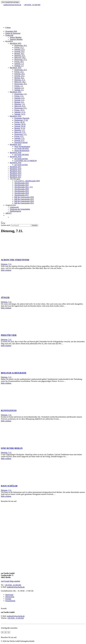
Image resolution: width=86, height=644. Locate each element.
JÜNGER (5, 298)
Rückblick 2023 (16, 92)
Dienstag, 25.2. (20, 56)
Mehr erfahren (6, 270)
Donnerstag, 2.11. (21, 94)
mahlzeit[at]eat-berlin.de (16, 587)
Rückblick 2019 (16, 157)
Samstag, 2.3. (19, 88)
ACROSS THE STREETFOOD (15, 260)
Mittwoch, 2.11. (20, 132)
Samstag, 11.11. (20, 112)
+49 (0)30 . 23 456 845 (13, 585)
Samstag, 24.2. (20, 74)
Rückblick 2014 (16, 173)
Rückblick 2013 (16, 175)
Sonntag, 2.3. (19, 66)
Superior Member (16, 39)
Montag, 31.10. (20, 128)
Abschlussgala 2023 (21, 183)
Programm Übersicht (22, 118)
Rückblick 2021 (16, 144)
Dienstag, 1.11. (20, 130)
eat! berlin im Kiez (21, 159)
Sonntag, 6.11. (19, 140)
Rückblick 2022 (16, 116)
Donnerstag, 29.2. (21, 84)
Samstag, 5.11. (20, 138)
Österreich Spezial (21, 142)
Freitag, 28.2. (19, 62)
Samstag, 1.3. (19, 64)
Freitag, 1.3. (19, 86)
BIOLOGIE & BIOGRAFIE (14, 373)
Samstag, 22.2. (20, 49)
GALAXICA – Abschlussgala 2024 (27, 181)
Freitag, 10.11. (20, 110)
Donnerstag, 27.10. (21, 120)
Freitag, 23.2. (19, 72)
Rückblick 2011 (16, 177)
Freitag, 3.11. (19, 96)
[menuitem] (6, 215)
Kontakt (8, 599)
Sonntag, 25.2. (19, 76)
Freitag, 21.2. (19, 47)
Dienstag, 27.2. (20, 80)
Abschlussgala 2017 (21, 195)
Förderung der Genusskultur (20, 209)
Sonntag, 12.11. (20, 114)
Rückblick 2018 (16, 163)
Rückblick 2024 (16, 68)
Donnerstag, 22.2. (21, 70)
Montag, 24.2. (19, 54)
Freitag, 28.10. (20, 122)
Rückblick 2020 (16, 153)
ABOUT (8, 213)
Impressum (9, 595)
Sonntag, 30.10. (20, 126)
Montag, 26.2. (19, 78)
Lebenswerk (14, 207)
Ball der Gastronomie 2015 (24, 199)
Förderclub (9, 35)
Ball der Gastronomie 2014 (24, 201)
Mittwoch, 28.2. (20, 82)
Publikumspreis (15, 211)
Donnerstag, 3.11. (21, 134)
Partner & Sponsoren (13, 33)
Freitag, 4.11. (19, 136)
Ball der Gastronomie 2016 (24, 197)
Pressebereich (10, 601)
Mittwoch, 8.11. (20, 106)
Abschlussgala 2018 (21, 193)
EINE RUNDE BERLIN (12, 448)
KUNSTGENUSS (9, 410)
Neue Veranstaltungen (22, 146)
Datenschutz (10, 597)
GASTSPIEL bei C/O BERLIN (26, 161)
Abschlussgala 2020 (21, 189)
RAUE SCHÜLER (9, 486)
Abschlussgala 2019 (21, 191)
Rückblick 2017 (16, 167)
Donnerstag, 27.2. (21, 60)
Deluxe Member (16, 37)
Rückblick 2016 (16, 169)
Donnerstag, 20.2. (21, 45)
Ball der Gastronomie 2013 (24, 203)
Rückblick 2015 (16, 171)
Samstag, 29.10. (20, 124)
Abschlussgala (15, 179)
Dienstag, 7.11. (20, 104)
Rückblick (9, 41)
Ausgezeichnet (11, 205)
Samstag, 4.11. (20, 98)
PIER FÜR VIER (9, 335)
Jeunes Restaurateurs (22, 151)
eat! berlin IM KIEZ (22, 149)
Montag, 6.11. (19, 102)
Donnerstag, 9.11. (21, 108)
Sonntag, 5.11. (19, 100)
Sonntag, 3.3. (19, 90)
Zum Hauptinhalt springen (10, 2)
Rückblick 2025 (16, 43)
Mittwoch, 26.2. (20, 58)
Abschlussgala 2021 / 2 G (24, 187)
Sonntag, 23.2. (19, 51)
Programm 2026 (11, 31)
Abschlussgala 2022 (21, 185)
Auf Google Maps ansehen (10, 581)
